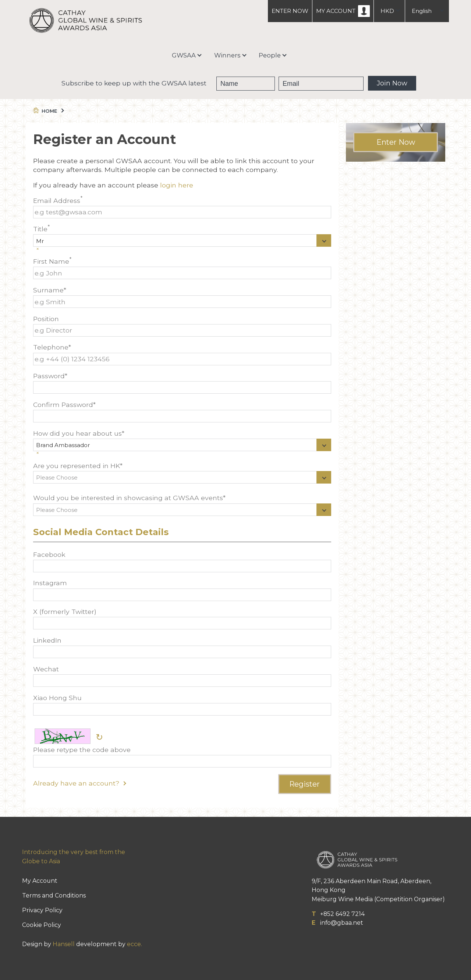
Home (48, 111)
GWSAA (184, 55)
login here (177, 185)
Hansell (64, 944)
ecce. (134, 944)
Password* (182, 383)
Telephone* (182, 354)
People (270, 55)
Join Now (392, 83)
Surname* (182, 297)
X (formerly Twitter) (182, 619)
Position (182, 326)
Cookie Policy (42, 925)
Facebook (182, 561)
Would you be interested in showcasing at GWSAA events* (182, 507)
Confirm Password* (182, 412)
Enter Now (396, 142)
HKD (387, 11)
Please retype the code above (182, 757)
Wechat (182, 676)
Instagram (182, 590)
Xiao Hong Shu (182, 705)
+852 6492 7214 (342, 914)
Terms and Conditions (54, 895)
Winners (227, 55)
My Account (40, 881)
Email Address (182, 207)
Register (304, 784)
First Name (182, 268)
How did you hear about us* (182, 442)
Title (182, 238)
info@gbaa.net (342, 923)
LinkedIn (182, 647)
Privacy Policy (42, 910)
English (422, 11)
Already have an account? (79, 783)
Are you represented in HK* (182, 475)
